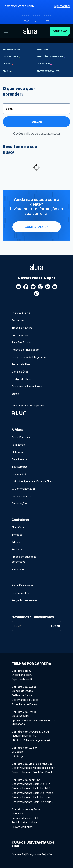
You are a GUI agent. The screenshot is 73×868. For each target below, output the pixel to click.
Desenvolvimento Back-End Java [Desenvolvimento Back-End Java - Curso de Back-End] (31, 797)
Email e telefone (21, 593)
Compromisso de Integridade (29, 357)
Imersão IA (18, 569)
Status (15, 394)
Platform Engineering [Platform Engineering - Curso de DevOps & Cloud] (24, 736)
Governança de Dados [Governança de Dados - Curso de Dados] (25, 700)
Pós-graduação (36, 854)
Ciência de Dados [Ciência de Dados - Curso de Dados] (22, 691)
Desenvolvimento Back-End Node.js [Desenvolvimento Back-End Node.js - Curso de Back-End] (33, 802)
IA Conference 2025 (24, 489)
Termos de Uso (21, 364)
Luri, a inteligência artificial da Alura (32, 481)
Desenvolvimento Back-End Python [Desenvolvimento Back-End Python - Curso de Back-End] (32, 793)
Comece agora (37, 227)
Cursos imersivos (22, 496)
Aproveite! (62, 6)
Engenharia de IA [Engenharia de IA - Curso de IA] (22, 675)
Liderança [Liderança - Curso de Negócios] (17, 813)
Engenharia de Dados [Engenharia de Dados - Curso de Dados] (24, 704)
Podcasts (17, 549)
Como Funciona (21, 437)
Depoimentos (20, 459)
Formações (18, 445)
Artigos (16, 542)
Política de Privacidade (25, 350)
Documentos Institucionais (27, 386)
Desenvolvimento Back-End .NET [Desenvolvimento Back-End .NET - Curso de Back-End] (31, 788)
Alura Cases (19, 527)
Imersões (17, 535)
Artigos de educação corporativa (24, 559)
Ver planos (60, 31)
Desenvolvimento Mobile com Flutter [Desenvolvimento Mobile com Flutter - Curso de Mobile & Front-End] (33, 768)
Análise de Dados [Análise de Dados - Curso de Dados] (22, 695)
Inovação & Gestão (48, 71)
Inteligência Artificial (51, 57)
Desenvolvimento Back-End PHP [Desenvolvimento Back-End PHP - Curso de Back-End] (31, 784)
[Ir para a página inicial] (30, 31)
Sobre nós (18, 320)
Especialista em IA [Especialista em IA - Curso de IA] (22, 679)
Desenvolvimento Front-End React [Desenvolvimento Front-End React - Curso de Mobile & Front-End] (32, 772)
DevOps (8, 64)
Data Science (11, 57)
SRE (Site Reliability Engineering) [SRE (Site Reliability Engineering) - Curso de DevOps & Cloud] (31, 740)
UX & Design (44, 64)
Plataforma (18, 452)
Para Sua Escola (21, 342)
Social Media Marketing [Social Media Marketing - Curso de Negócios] (25, 822)
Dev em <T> (19, 474)
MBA (49, 854)
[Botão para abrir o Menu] (6, 31)
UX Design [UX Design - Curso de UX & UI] (18, 756)
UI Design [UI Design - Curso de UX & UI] (17, 752)
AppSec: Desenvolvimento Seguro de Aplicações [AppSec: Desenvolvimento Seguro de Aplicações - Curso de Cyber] (34, 722)
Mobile (8, 71)
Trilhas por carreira (32, 664)
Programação (12, 49)
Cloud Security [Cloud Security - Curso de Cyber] (20, 716)
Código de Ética (21, 379)
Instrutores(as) (20, 467)
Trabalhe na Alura (22, 328)
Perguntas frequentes (25, 600)
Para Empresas (20, 335)
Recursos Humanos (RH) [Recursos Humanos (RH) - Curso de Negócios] (26, 818)
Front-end (44, 49)
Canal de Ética (20, 372)
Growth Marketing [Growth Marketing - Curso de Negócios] (22, 827)
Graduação (18, 854)
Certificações (20, 503)
